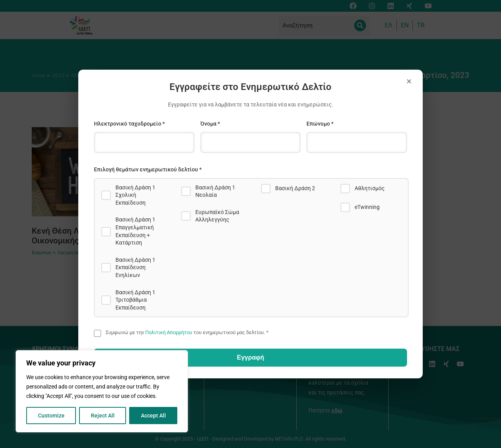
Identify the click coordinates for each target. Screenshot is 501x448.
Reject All (103, 416)
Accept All (153, 416)
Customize (51, 416)
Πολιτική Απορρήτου (169, 332)
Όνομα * (210, 124)
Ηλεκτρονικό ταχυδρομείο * (129, 124)
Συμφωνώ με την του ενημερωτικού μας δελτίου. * (187, 332)
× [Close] (409, 81)
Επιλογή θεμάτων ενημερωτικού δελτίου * (148, 169)
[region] (102, 391)
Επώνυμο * (320, 124)
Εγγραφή (250, 357)
